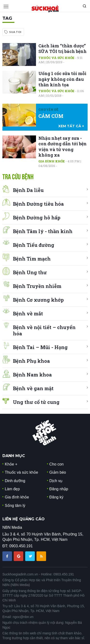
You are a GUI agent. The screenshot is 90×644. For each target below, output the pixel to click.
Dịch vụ (56, 481)
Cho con (57, 464)
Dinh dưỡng (15, 481)
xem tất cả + (71, 126)
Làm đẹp (12, 489)
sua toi (15, 32)
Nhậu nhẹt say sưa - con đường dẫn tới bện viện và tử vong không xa (63, 147)
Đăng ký (57, 497)
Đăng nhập (59, 489)
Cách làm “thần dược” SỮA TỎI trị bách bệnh (63, 48)
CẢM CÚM (51, 116)
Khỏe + (11, 464)
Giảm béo (58, 472)
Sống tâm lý (15, 506)
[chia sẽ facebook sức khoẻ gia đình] (8, 556)
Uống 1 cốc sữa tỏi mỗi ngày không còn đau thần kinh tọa (62, 79)
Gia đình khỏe (52, 161)
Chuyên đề (48, 109)
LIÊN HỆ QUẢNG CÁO (24, 519)
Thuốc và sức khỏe (56, 58)
